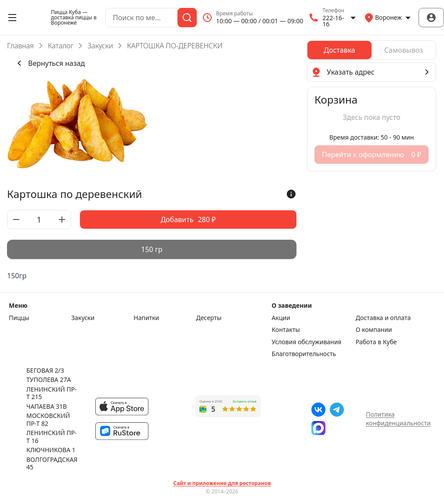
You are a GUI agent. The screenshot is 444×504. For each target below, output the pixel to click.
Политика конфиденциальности (398, 419)
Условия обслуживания (307, 342)
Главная (20, 46)
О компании (374, 330)
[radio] (152, 249)
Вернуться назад (49, 63)
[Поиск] (187, 18)
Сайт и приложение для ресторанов (222, 483)
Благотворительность (304, 354)
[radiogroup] (152, 249)
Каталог (61, 46)
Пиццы (19, 318)
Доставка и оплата (383, 318)
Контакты (286, 330)
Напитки (146, 318)
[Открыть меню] (12, 18)
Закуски (100, 46)
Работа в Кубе (376, 342)
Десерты (209, 318)
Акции (281, 318)
